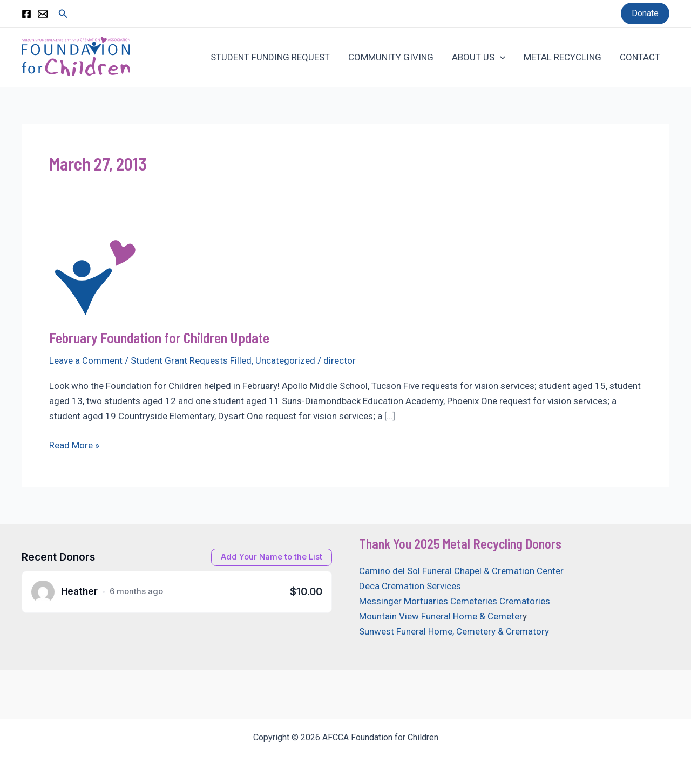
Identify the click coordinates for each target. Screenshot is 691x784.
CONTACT (640, 57)
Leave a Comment (86, 360)
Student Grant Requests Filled (191, 360)
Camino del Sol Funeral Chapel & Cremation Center (461, 571)
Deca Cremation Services (410, 586)
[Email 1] (43, 14)
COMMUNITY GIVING (391, 57)
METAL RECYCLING (563, 57)
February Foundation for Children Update (159, 338)
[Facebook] (26, 14)
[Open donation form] (272, 557)
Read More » (74, 445)
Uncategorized (285, 360)
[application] (500, 57)
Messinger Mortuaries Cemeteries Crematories (455, 601)
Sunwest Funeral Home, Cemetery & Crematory (454, 631)
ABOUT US (479, 57)
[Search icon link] (63, 14)
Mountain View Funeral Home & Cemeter (441, 616)
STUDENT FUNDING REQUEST (270, 57)
